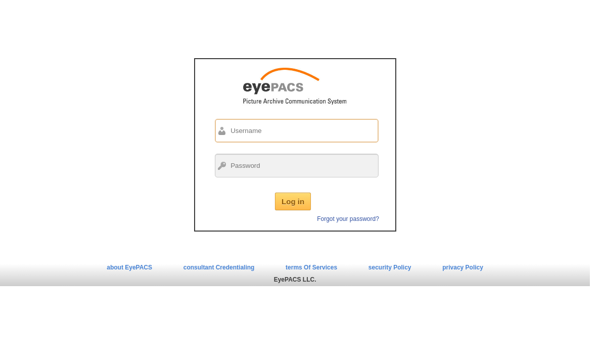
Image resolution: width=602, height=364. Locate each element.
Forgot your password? (348, 219)
